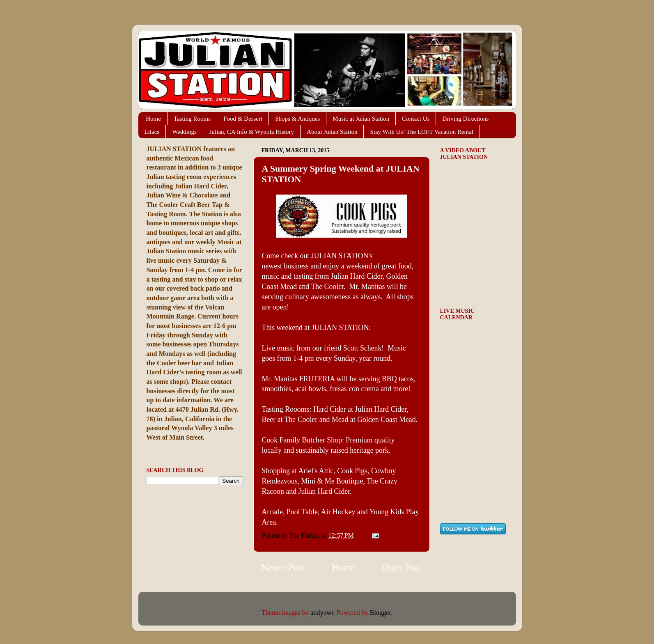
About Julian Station (332, 132)
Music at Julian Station (361, 119)
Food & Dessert (243, 119)
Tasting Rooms (192, 119)
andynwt (322, 613)
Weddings (184, 132)
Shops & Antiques (297, 119)
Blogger (380, 613)
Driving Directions (465, 119)
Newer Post (283, 567)
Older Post (402, 567)
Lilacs (152, 132)
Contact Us (416, 119)
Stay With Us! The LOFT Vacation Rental (422, 132)
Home (153, 119)
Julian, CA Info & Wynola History (252, 132)
